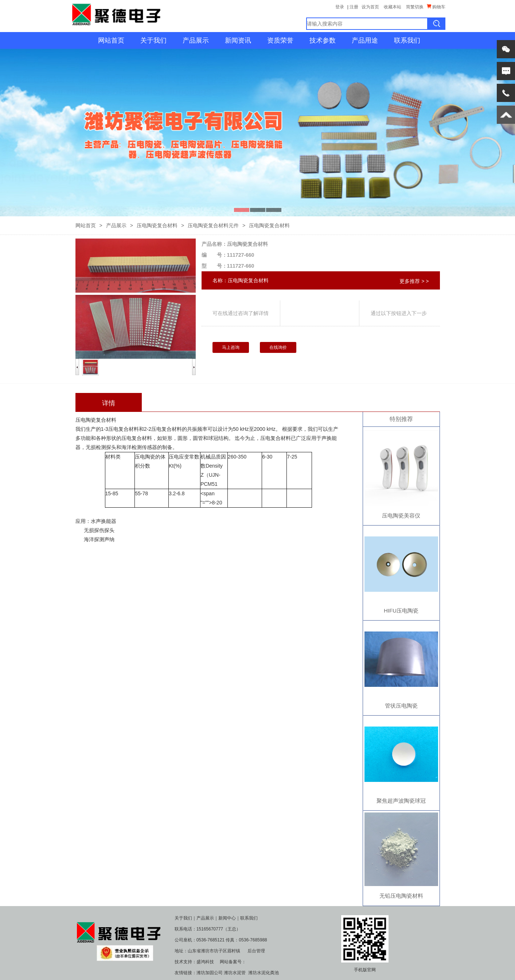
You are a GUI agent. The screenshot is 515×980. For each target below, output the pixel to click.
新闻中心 (227, 918)
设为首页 (370, 7)
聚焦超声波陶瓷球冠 (401, 801)
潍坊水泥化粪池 (264, 973)
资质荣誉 (280, 40)
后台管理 (256, 951)
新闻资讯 (238, 40)
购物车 (436, 7)
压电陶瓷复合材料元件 (213, 225)
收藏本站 (393, 7)
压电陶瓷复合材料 (157, 225)
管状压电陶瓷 (401, 706)
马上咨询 (231, 347)
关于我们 (153, 40)
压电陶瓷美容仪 (401, 515)
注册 (354, 7)
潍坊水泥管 (235, 973)
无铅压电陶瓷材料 (401, 896)
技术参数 (323, 40)
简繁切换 (415, 7)
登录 (340, 7)
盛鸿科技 (205, 962)
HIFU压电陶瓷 (401, 611)
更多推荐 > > (414, 281)
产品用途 (365, 40)
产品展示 (196, 40)
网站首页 (111, 40)
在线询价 (278, 347)
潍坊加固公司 (210, 973)
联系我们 (407, 40)
